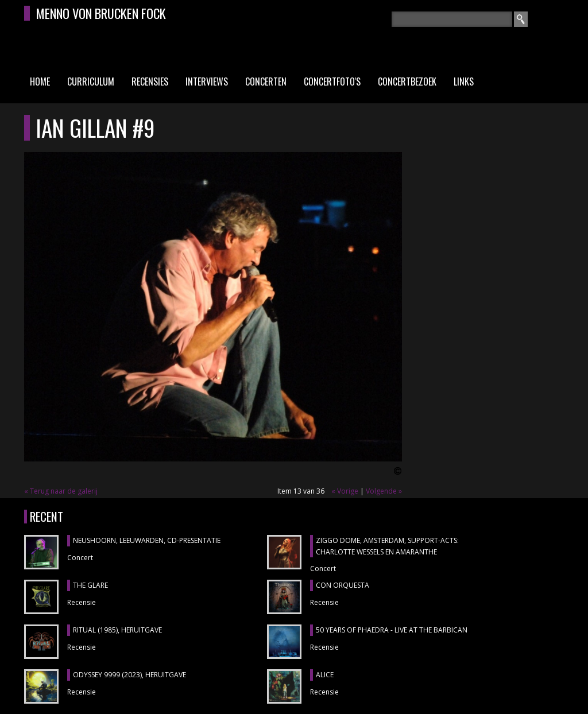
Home (40, 82)
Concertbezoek (407, 82)
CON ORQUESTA (343, 585)
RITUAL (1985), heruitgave (117, 630)
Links (464, 82)
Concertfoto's (332, 82)
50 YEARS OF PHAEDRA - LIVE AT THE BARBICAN (392, 630)
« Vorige (345, 491)
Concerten (266, 82)
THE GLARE (90, 585)
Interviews (207, 82)
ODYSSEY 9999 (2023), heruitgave (129, 675)
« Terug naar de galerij (61, 491)
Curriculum (91, 82)
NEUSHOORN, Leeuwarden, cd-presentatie (147, 540)
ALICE (325, 675)
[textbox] (452, 19)
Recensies (150, 82)
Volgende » (384, 491)
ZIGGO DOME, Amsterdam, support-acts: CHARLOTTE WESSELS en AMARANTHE (387, 546)
